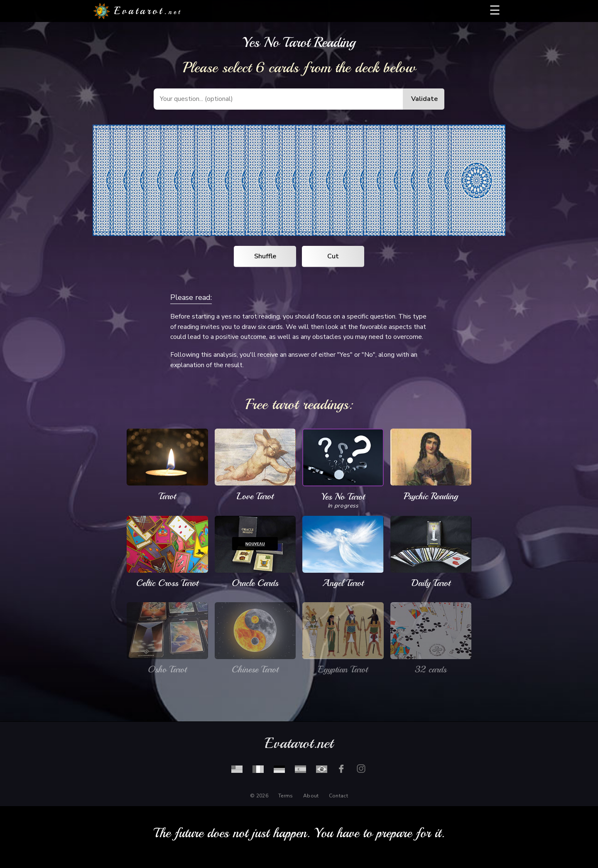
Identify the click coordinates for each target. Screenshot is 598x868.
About (311, 796)
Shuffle (265, 256)
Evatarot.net (299, 743)
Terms (286, 796)
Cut (333, 256)
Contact (338, 796)
